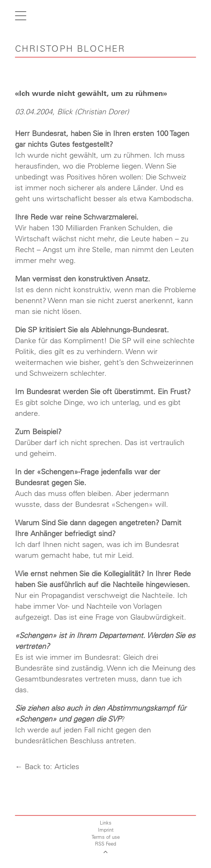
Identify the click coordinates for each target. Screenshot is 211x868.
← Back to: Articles (47, 766)
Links (106, 822)
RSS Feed (105, 843)
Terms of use (106, 837)
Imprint (106, 830)
